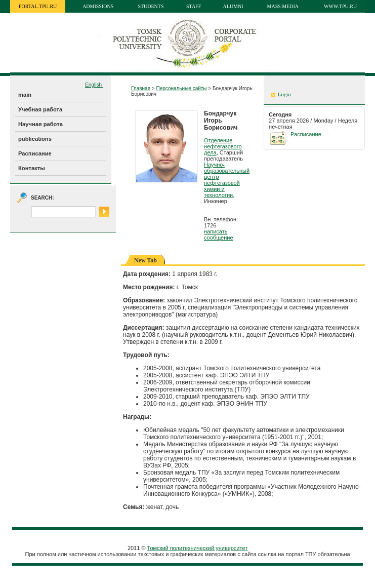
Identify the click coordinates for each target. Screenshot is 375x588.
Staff (194, 6)
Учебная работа (40, 109)
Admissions (98, 6)
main (25, 95)
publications (35, 139)
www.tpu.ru (340, 6)
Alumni (233, 6)
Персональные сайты (181, 88)
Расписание (35, 153)
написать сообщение (219, 234)
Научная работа (40, 124)
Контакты (32, 168)
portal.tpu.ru (38, 6)
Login (284, 94)
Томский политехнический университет (198, 548)
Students (151, 6)
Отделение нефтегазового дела (223, 146)
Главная (141, 88)
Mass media (283, 6)
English (94, 85)
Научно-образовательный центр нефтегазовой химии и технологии (227, 180)
